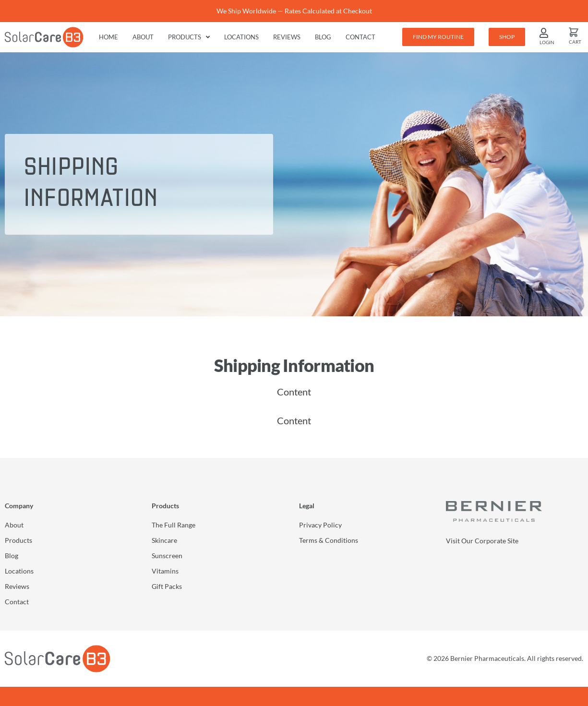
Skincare (164, 540)
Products (189, 37)
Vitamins (165, 571)
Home (108, 37)
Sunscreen (167, 556)
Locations (241, 37)
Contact (360, 37)
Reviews (287, 37)
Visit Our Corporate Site (482, 541)
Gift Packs (167, 586)
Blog (323, 37)
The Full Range (174, 525)
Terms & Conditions (329, 540)
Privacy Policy (320, 525)
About (143, 37)
